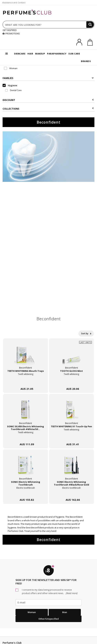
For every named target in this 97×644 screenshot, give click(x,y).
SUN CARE (74, 54)
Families (48, 78)
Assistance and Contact (14, 3)
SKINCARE (20, 54)
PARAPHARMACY (57, 54)
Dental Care (13, 90)
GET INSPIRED (10, 30)
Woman (11, 68)
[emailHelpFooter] (48, 603)
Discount (48, 100)
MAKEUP (40, 54)
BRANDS (86, 61)
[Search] (90, 25)
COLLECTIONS (48, 109)
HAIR (30, 54)
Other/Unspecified (49, 619)
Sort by (86, 333)
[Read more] (71, 593)
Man (65, 612)
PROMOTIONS (11, 34)
